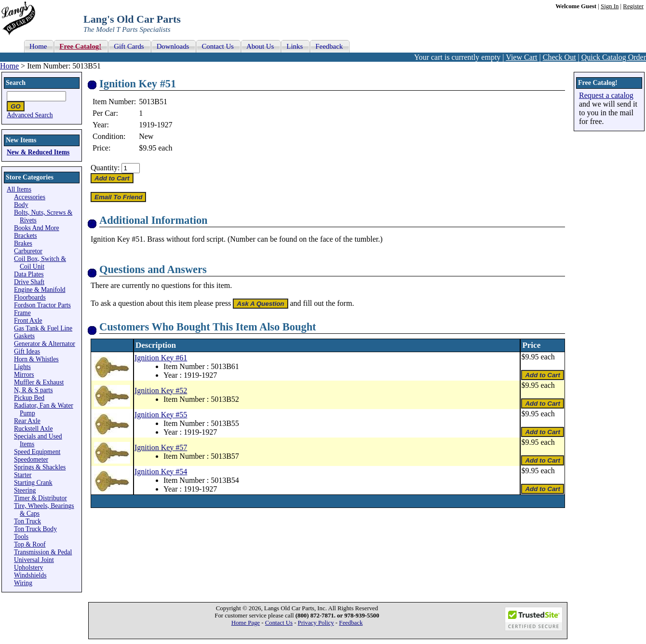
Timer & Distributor (40, 498)
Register (633, 6)
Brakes (23, 243)
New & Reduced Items (38, 152)
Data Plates (29, 274)
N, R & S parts (33, 390)
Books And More (37, 228)
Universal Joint (34, 560)
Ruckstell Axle (33, 429)
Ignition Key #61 (161, 358)
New (146, 136)
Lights (22, 367)
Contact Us (279, 623)
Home (9, 66)
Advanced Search (30, 115)
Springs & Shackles (40, 467)
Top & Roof (30, 544)
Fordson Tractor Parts (42, 305)
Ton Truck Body (35, 529)
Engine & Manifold (40, 290)
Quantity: (105, 168)
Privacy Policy (316, 623)
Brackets (26, 236)
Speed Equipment (37, 452)
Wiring (23, 583)
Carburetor (28, 251)
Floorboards (30, 297)
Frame (22, 313)
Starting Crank (33, 483)
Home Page (246, 623)
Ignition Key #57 (161, 447)
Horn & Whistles (36, 359)
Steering (25, 490)
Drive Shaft (29, 282)
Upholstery (28, 568)
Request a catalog (606, 95)
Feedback (351, 623)
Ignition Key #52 (161, 391)
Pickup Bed (29, 398)
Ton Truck (27, 521)
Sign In (610, 6)
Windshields (30, 575)
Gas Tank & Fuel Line (43, 328)
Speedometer (31, 459)
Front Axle (28, 321)
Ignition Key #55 (161, 415)
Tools (21, 537)
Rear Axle (27, 421)
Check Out (559, 57)
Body (21, 205)
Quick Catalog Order (614, 57)
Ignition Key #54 (161, 472)
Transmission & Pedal (43, 552)
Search (16, 83)
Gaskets (24, 336)
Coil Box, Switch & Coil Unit (40, 263)
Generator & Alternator (45, 344)
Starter (23, 475)
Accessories (30, 197)
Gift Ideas (27, 351)
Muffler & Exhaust (39, 382)
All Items (19, 189)
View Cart (521, 57)
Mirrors (24, 375)
